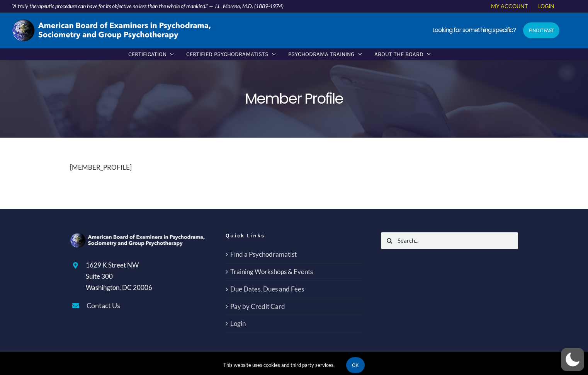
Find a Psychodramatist (263, 254)
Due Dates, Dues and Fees (267, 289)
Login (238, 323)
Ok (355, 365)
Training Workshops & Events (272, 272)
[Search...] (449, 241)
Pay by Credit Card (258, 306)
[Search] (389, 241)
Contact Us (103, 305)
